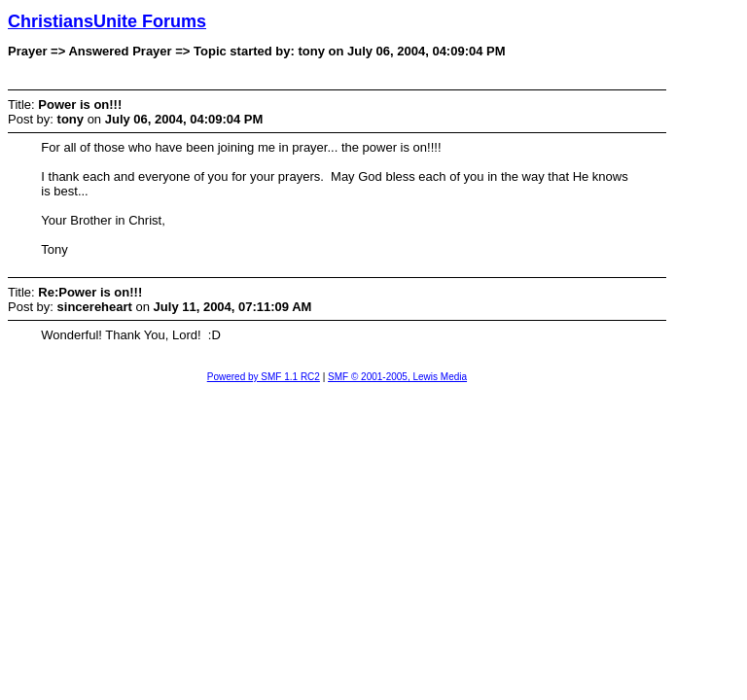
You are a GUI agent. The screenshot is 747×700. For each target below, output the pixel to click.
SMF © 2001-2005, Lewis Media (397, 377)
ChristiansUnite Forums (107, 21)
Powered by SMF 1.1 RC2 (264, 377)
